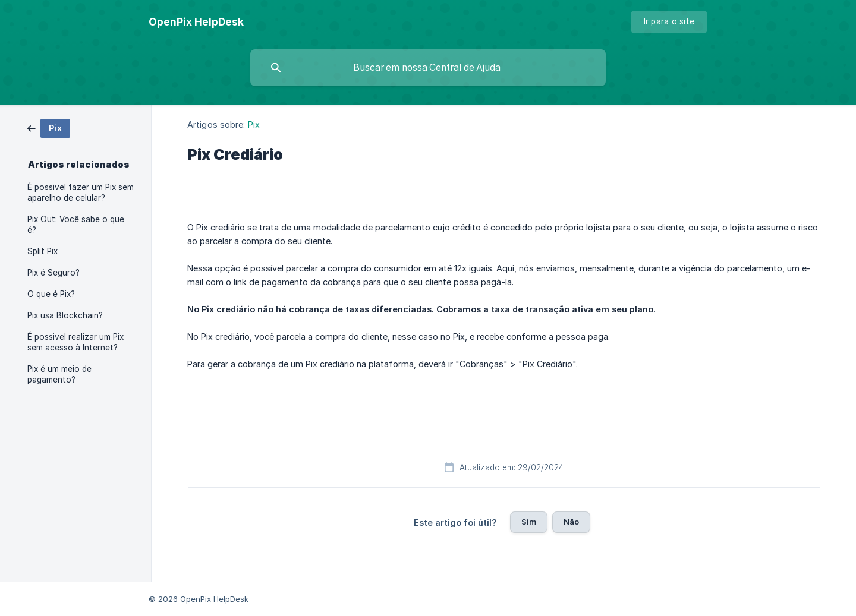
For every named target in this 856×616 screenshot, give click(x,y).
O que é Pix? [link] (51, 294)
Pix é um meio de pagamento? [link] (59, 374)
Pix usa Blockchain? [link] (65, 315)
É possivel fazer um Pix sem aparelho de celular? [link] (81, 192)
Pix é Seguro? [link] (53, 273)
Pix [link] (254, 124)
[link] (49, 127)
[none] (196, 22)
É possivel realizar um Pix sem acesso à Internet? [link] (75, 342)
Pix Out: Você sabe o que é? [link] (76, 225)
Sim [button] (529, 522)
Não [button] (571, 522)
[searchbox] (428, 68)
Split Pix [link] (43, 251)
